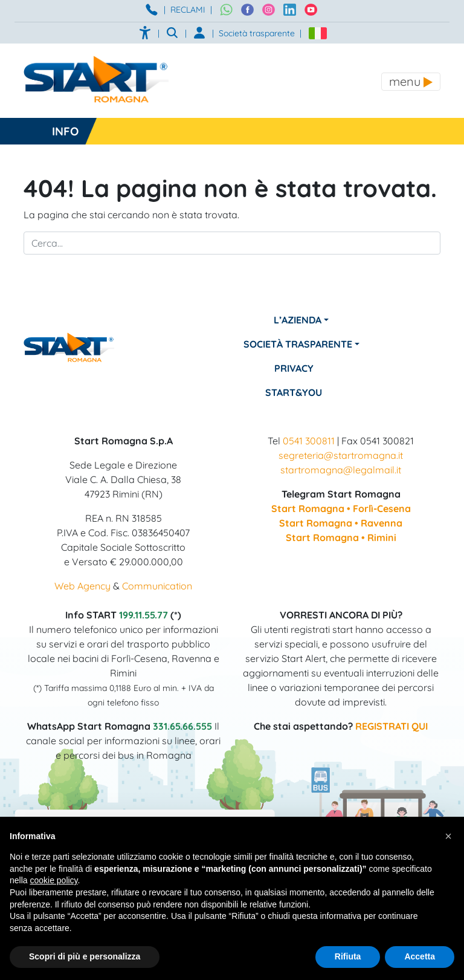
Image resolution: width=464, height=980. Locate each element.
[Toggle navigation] (411, 82)
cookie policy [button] (53, 880)
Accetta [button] (420, 956)
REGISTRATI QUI (391, 726)
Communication (157, 586)
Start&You (294, 392)
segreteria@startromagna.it (341, 455)
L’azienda (298, 320)
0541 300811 (309, 441)
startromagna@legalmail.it (341, 470)
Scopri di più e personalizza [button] (85, 956)
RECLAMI (188, 10)
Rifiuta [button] (348, 956)
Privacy (294, 368)
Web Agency (82, 586)
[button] (448, 836)
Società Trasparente (298, 344)
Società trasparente (257, 33)
